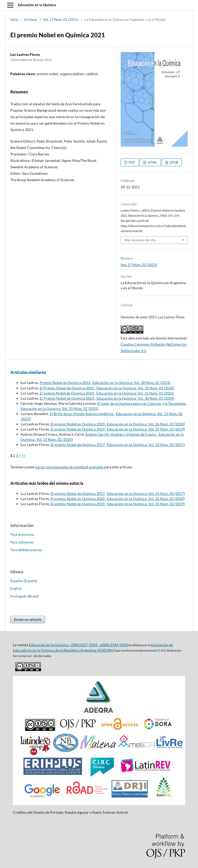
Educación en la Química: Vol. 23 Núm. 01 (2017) (146, 445)
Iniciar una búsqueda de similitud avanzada (69, 467)
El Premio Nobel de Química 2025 (67, 388)
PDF (131, 162)
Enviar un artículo (28, 619)
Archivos (31, 20)
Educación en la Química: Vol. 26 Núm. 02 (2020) (146, 424)
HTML (152, 162)
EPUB (174, 162)
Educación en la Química (37, 5)
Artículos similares (28, 372)
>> (24, 455)
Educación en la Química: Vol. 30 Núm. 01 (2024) (135, 398)
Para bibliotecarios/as (26, 550)
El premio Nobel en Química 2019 (78, 429)
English (16, 588)
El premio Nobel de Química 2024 (67, 393)
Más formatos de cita (140, 240)
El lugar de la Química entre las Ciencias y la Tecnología (142, 403)
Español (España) (24, 581)
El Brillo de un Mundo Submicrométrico (82, 414)
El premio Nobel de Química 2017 (78, 445)
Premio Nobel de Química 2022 (65, 383)
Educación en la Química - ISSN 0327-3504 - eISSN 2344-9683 (78, 645)
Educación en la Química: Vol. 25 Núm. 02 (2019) (146, 429)
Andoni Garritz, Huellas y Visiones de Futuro (121, 434)
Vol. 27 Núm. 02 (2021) (61, 20)
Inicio (14, 20)
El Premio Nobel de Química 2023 (67, 398)
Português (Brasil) (25, 596)
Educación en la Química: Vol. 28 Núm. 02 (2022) (131, 383)
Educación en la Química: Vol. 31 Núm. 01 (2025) (135, 393)
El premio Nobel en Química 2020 (78, 424)
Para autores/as (22, 542)
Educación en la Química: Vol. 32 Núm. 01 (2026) (135, 388)
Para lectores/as (22, 534)
